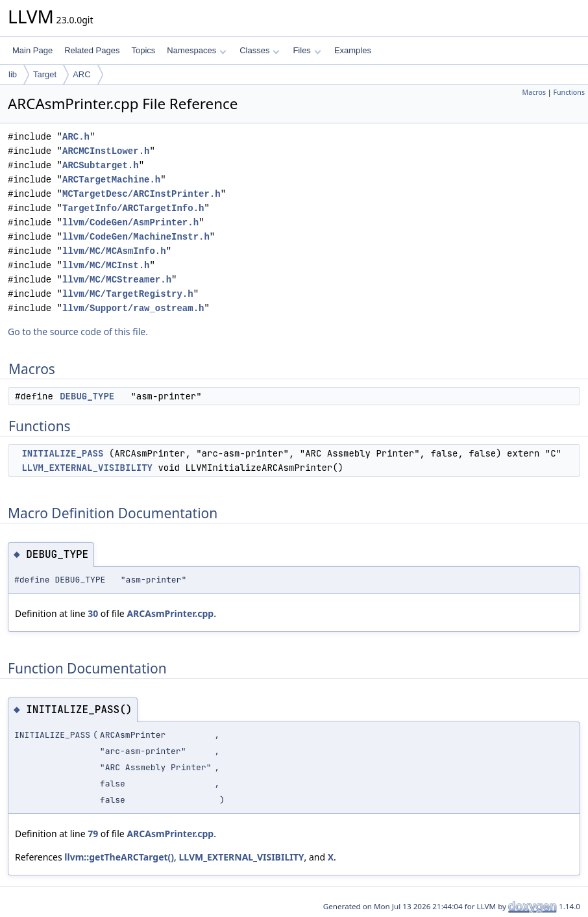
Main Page (32, 50)
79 (93, 834)
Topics (143, 50)
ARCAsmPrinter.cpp (170, 613)
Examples (353, 50)
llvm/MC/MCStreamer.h (117, 280)
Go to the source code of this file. (78, 332)
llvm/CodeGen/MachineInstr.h (136, 237)
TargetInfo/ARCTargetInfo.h (133, 208)
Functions (569, 92)
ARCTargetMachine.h (111, 180)
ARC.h (76, 137)
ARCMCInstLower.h (106, 151)
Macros (534, 92)
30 (93, 613)
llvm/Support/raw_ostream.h (133, 308)
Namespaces (196, 50)
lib (13, 74)
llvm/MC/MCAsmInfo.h (114, 251)
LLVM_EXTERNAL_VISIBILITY (87, 468)
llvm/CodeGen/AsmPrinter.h (130, 222)
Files (307, 50)
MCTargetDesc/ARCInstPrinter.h (141, 194)
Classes (260, 50)
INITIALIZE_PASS (62, 453)
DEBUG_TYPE (87, 396)
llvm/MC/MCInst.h (106, 265)
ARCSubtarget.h (101, 165)
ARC (81, 74)
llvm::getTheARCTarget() (119, 857)
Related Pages (92, 50)
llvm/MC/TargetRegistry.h (128, 294)
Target (45, 74)
